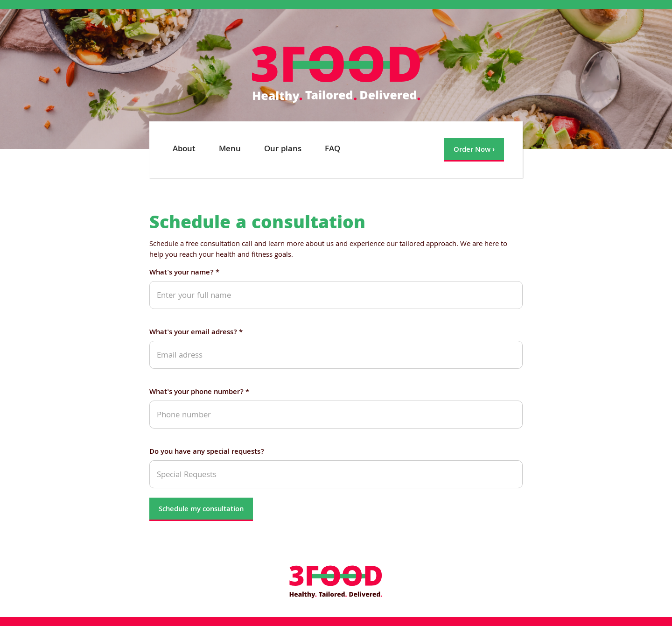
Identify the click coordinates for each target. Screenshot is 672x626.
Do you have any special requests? (207, 453)
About (184, 150)
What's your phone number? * (199, 393)
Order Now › (474, 150)
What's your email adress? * (196, 333)
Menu (230, 150)
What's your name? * (184, 273)
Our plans (283, 150)
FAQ (332, 150)
